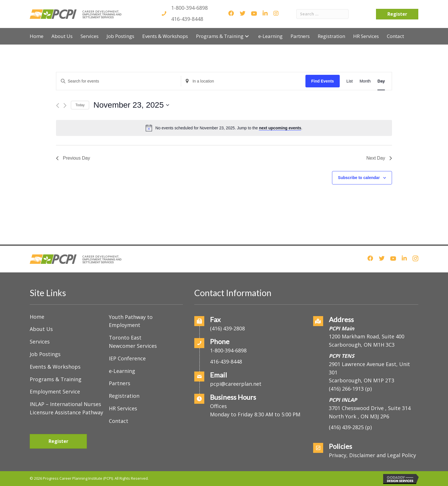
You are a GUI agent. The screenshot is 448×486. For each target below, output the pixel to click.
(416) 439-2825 (346, 427)
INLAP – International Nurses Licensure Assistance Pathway (66, 408)
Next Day (379, 158)
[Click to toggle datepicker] (131, 105)
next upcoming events (280, 128)
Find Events (322, 81)
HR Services (123, 408)
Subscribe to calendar (359, 178)
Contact (119, 421)
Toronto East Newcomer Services (133, 342)
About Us (41, 329)
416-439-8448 (187, 19)
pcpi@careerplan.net (236, 384)
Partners (120, 383)
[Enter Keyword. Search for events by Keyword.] (119, 81)
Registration (124, 396)
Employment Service (55, 391)
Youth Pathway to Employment (131, 321)
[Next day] (65, 106)
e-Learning (122, 371)
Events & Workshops (55, 367)
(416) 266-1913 (346, 389)
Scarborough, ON (362, 380)
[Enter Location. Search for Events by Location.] (243, 81)
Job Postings (45, 354)
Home (37, 317)
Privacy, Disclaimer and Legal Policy (372, 455)
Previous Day (73, 158)
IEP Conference (127, 358)
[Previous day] (58, 106)
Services (40, 342)
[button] (247, 36)
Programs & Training (56, 379)
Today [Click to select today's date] (80, 105)
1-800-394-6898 (189, 8)
